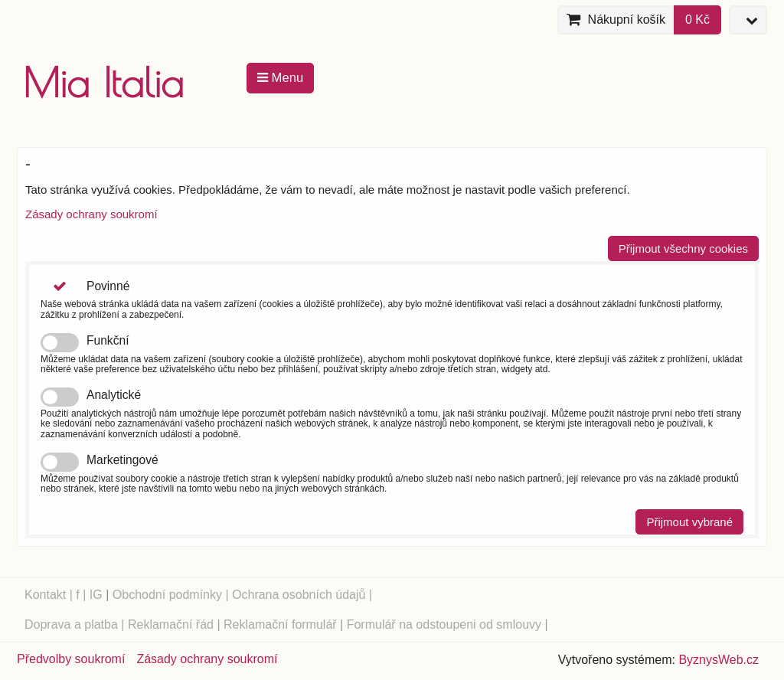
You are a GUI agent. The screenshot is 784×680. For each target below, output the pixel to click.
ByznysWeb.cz (719, 660)
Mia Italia (103, 82)
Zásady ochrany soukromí (91, 214)
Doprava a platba (71, 624)
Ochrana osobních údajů (299, 595)
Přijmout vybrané (689, 522)
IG (96, 595)
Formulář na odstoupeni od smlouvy (444, 624)
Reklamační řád (171, 624)
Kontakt (45, 595)
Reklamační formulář (280, 624)
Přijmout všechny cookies (683, 248)
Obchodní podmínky (167, 595)
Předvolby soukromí (71, 659)
